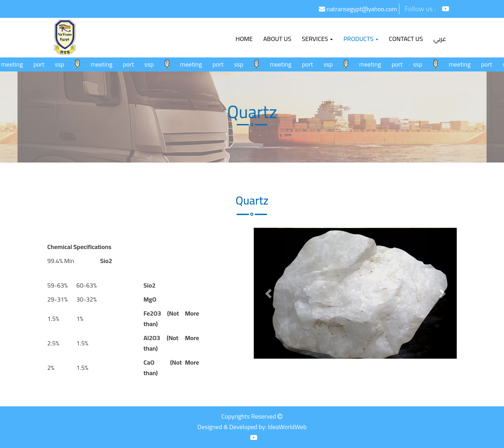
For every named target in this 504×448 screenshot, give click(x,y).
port (41, 64)
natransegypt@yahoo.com (358, 9)
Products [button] (361, 39)
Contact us (406, 39)
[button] (269, 293)
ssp (62, 64)
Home (247, 39)
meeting (14, 64)
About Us (277, 39)
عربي (440, 39)
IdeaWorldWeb (287, 427)
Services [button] (317, 39)
